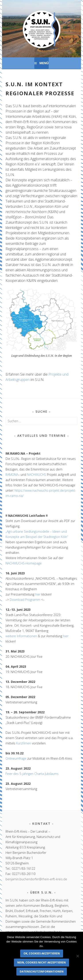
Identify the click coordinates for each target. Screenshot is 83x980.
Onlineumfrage (16, 758)
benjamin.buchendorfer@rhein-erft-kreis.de (36, 879)
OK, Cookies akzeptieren (42, 953)
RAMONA (12, 475)
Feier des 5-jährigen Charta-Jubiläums (32, 774)
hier (38, 594)
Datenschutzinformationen (42, 972)
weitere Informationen (21, 636)
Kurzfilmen (24, 743)
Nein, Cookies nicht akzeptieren (41, 962)
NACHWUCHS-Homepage (24, 563)
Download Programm (25, 600)
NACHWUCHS (37, 475)
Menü (44, 63)
